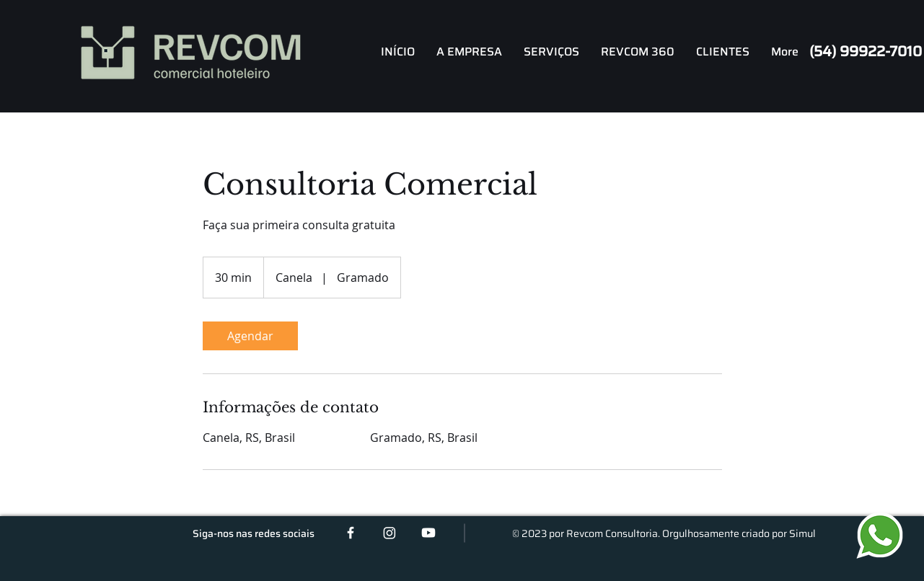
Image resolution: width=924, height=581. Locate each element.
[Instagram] (390, 533)
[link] (250, 336)
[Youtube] (428, 533)
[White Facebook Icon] (351, 533)
